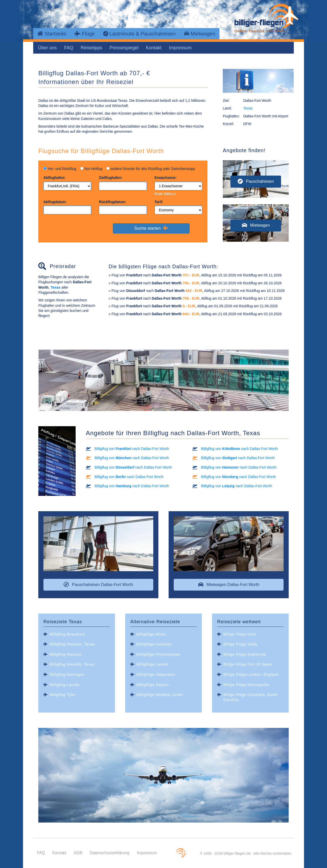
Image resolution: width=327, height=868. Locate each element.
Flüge (85, 34)
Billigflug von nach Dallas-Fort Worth (132, 449)
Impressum (180, 48)
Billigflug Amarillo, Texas (72, 664)
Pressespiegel (124, 48)
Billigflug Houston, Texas (72, 644)
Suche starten (151, 228)
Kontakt (154, 48)
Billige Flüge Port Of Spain (248, 664)
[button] (256, 182)
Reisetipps (91, 48)
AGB (78, 853)
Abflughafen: (54, 178)
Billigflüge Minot (151, 634)
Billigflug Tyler (63, 695)
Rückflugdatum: (113, 202)
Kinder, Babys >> (165, 193)
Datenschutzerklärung (110, 853)
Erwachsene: (166, 178)
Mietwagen (200, 34)
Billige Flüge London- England (251, 675)
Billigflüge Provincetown (158, 654)
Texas (248, 108)
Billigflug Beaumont (67, 634)
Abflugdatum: (55, 202)
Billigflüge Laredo (152, 664)
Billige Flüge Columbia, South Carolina (250, 697)
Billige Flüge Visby (240, 644)
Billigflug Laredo (65, 685)
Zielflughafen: (111, 178)
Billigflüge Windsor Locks (160, 695)
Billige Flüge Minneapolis (246, 685)
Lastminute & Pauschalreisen (139, 34)
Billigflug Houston (66, 654)
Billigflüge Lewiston (154, 644)
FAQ (69, 48)
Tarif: (159, 202)
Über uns (47, 48)
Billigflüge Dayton (153, 685)
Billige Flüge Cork (240, 634)
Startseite (52, 34)
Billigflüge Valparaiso (156, 675)
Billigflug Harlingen (67, 675)
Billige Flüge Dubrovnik (244, 654)
